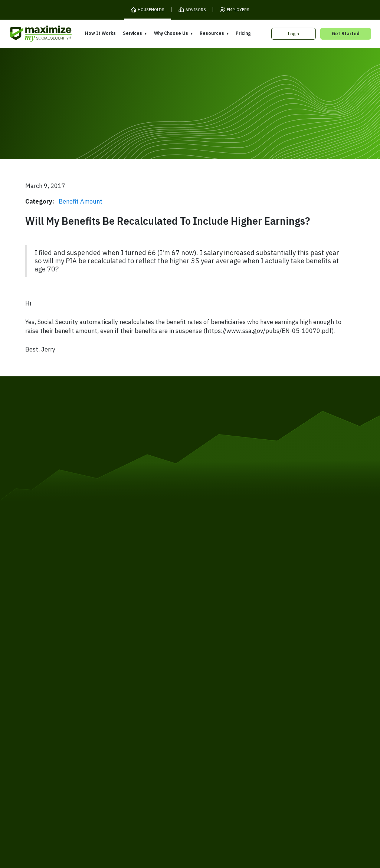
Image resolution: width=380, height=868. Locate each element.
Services (132, 33)
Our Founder (207, 695)
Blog (274, 714)
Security (148, 742)
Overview (129, 674)
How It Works (100, 33)
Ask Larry (279, 703)
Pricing (243, 33)
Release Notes (60, 691)
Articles (277, 693)
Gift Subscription (62, 712)
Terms (77, 742)
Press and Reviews (214, 716)
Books (276, 682)
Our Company (58, 702)
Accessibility (179, 742)
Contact (302, 742)
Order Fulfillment (219, 742)
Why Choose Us (171, 33)
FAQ (273, 725)
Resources (212, 33)
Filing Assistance (137, 696)
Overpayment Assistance (147, 706)
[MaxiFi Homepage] (29, 34)
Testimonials (207, 706)
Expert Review (135, 685)
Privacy (99, 742)
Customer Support (266, 742)
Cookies (123, 742)
